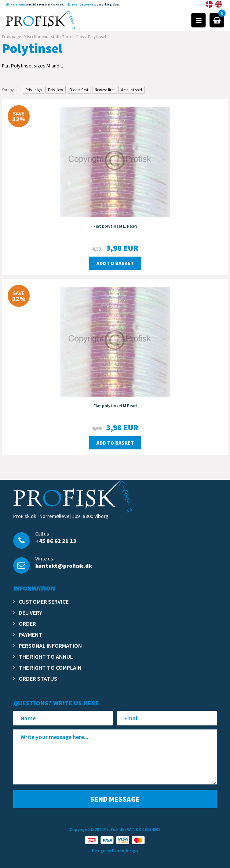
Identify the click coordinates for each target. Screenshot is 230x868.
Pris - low (56, 90)
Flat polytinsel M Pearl (115, 406)
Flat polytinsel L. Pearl (115, 226)
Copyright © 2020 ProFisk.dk (97, 829)
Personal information (50, 646)
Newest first (105, 90)
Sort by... (9, 90)
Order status (38, 678)
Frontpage (11, 36)
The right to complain (50, 667)
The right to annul (46, 656)
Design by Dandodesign (115, 851)
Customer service (44, 602)
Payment (30, 635)
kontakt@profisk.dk (64, 566)
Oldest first (79, 90)
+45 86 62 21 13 (56, 541)
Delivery (30, 613)
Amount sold (132, 90)
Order (27, 624)
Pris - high (34, 90)
